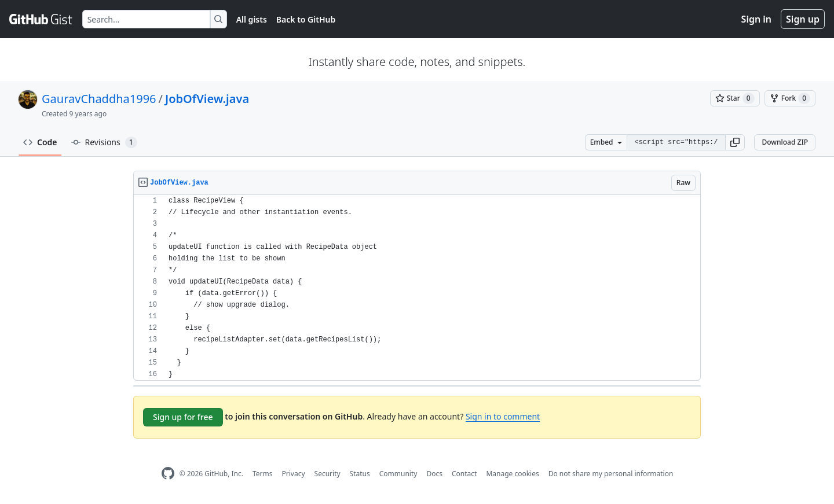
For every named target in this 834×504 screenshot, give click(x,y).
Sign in (756, 19)
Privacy (294, 474)
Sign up (803, 19)
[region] (417, 288)
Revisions (104, 142)
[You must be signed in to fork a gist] (790, 98)
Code (40, 142)
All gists (252, 19)
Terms (263, 474)
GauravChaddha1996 (99, 99)
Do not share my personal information (611, 474)
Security (328, 474)
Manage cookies (512, 474)
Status (360, 474)
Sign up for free (183, 417)
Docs (434, 474)
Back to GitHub (306, 19)
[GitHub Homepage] (168, 474)
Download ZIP (785, 142)
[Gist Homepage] (41, 19)
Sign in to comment (503, 416)
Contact (464, 474)
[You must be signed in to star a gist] (735, 98)
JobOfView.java (207, 99)
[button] (735, 142)
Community (398, 474)
